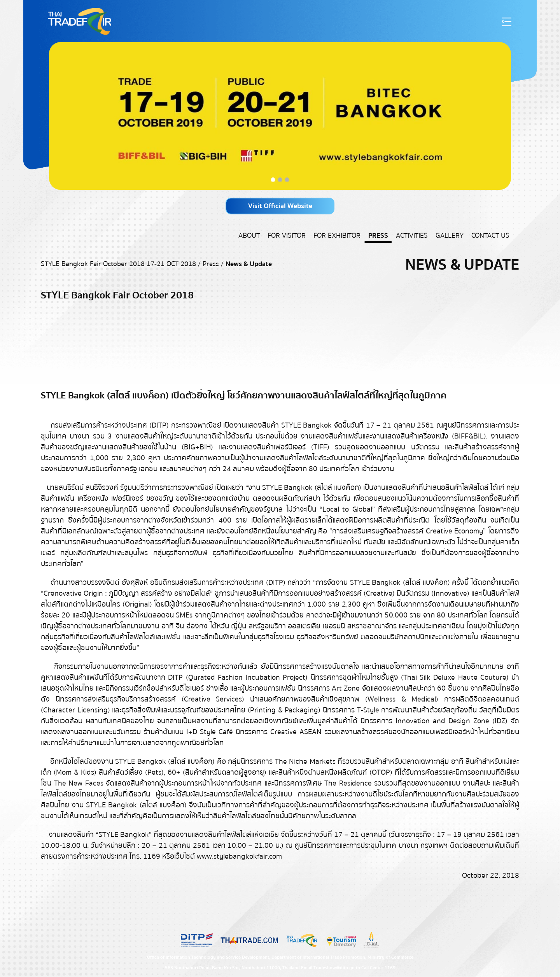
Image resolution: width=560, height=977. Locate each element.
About (249, 236)
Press (378, 236)
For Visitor (287, 236)
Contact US (490, 236)
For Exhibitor (337, 236)
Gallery (450, 236)
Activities (412, 236)
